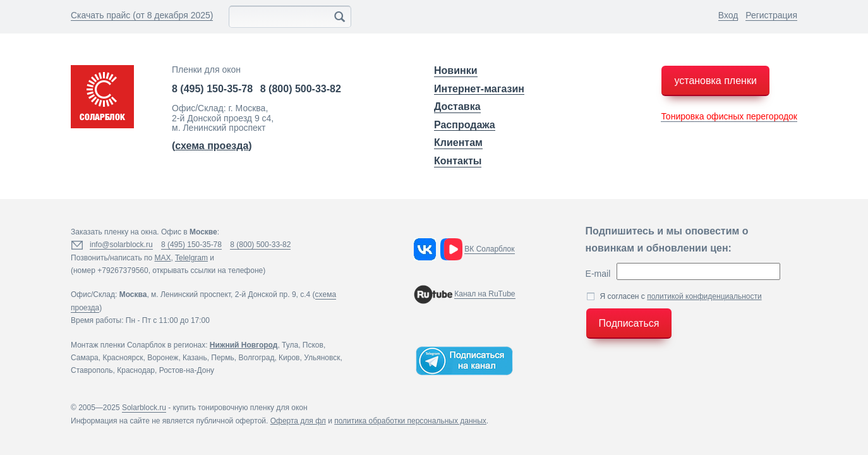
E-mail (598, 274)
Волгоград (256, 358)
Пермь (222, 358)
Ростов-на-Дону (187, 370)
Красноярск (123, 358)
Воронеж (163, 358)
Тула (290, 345)
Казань (195, 358)
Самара (85, 358)
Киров (289, 358)
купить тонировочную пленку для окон (240, 408)
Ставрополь (92, 370)
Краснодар (136, 370)
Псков (313, 345)
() (212, 146)
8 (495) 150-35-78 (212, 89)
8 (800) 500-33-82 (301, 89)
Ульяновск (322, 358)
